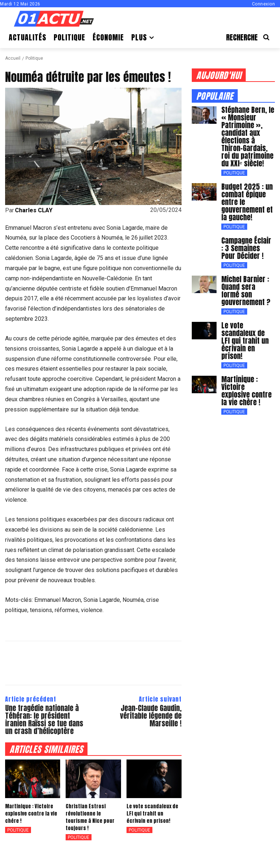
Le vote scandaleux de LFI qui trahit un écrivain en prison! (153, 814)
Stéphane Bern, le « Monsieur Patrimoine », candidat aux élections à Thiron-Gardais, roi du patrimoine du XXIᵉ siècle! (247, 135)
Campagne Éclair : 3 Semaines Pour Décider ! (248, 243)
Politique (34, 58)
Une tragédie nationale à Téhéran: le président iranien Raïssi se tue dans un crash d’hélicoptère (44, 719)
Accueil (13, 58)
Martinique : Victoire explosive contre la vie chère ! (29, 814)
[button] (250, 37)
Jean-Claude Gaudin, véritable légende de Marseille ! (151, 716)
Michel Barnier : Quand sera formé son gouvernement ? (246, 284)
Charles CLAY (34, 210)
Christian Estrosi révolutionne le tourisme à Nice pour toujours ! (92, 814)
